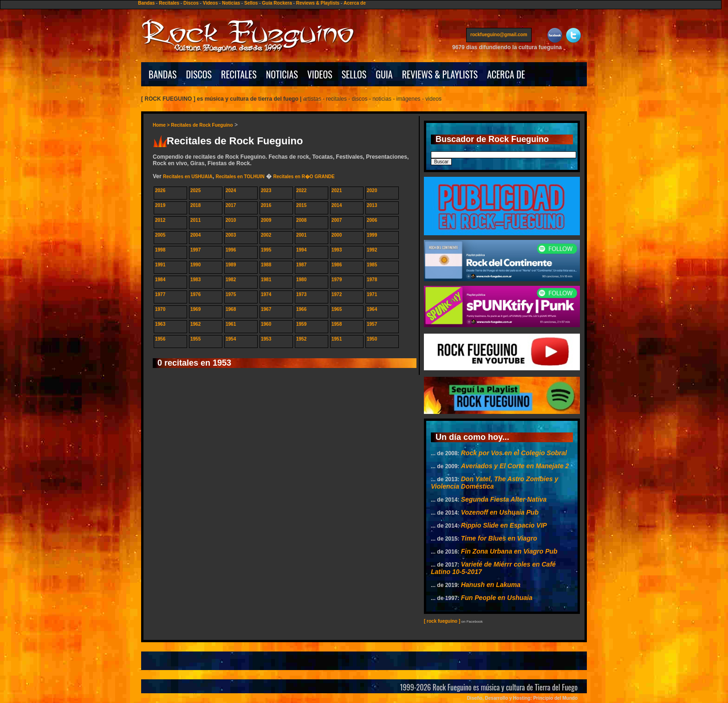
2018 (195, 205)
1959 (301, 324)
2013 (372, 205)
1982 (231, 280)
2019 (160, 205)
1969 (195, 309)
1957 (372, 324)
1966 (301, 309)
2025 (195, 190)
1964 (372, 309)
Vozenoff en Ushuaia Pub (500, 512)
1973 (301, 294)
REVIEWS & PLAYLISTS (440, 74)
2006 (372, 220)
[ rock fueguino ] (442, 621)
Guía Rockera (277, 3)
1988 (266, 265)
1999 (372, 235)
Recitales (169, 3)
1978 (372, 280)
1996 (231, 250)
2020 (372, 190)
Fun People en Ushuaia (497, 598)
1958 (337, 324)
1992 (372, 250)
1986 (337, 265)
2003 (231, 235)
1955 (195, 339)
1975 (231, 294)
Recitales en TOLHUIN (240, 177)
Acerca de (355, 3)
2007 (337, 220)
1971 (372, 294)
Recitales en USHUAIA (188, 177)
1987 (301, 265)
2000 (337, 235)
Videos (211, 3)
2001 (301, 235)
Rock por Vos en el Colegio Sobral (514, 453)
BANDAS (163, 74)
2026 (160, 190)
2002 (266, 235)
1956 (160, 339)
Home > (162, 125)
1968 (231, 309)
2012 (160, 220)
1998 (160, 250)
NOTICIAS (282, 74)
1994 (301, 250)
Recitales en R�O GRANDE (304, 177)
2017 (231, 205)
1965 (337, 309)
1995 (266, 250)
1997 (195, 250)
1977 (160, 294)
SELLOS (354, 74)
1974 (266, 294)
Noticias (231, 3)
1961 (231, 324)
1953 (266, 339)
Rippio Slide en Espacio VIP (504, 525)
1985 (372, 265)
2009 (266, 220)
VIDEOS (320, 74)
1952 (301, 339)
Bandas (146, 3)
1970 (160, 309)
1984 (160, 280)
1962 (195, 324)
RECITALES (239, 74)
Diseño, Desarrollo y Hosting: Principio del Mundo (522, 698)
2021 (337, 190)
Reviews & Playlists (318, 3)
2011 (195, 220)
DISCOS (199, 74)
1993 (337, 250)
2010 (231, 220)
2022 (301, 190)
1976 (195, 294)
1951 (337, 339)
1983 (195, 280)
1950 (372, 339)
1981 (266, 280)
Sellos (251, 3)
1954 (231, 339)
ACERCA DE (506, 74)
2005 (160, 235)
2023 (266, 190)
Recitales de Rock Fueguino (202, 125)
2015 (301, 205)
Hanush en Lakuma (491, 585)
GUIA (384, 74)
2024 (231, 190)
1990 (195, 265)
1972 (337, 294)
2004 (195, 235)
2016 (266, 205)
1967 (266, 309)
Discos (191, 3)
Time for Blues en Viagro (499, 538)
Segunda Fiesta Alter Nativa (504, 499)
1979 (337, 280)
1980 (301, 280)
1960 (266, 324)
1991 (160, 265)
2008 (301, 220)
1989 (231, 265)
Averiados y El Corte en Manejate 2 (515, 466)
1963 (160, 324)
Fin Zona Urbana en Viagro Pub (509, 551)
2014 (337, 205)
